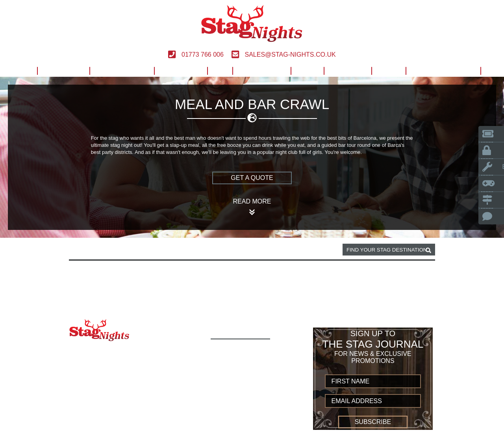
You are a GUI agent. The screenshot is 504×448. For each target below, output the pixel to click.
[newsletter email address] (373, 401)
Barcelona (116, 250)
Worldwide (261, 71)
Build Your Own (443, 71)
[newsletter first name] (373, 381)
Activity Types (238, 359)
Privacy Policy (239, 419)
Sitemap (227, 437)
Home (19, 71)
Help (307, 71)
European (181, 71)
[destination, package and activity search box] (389, 250)
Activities (63, 71)
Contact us (233, 428)
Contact (347, 71)
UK (220, 71)
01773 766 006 (196, 55)
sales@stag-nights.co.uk (284, 55)
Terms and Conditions (252, 411)
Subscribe (373, 422)
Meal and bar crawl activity (181, 250)
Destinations (122, 71)
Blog (388, 71)
